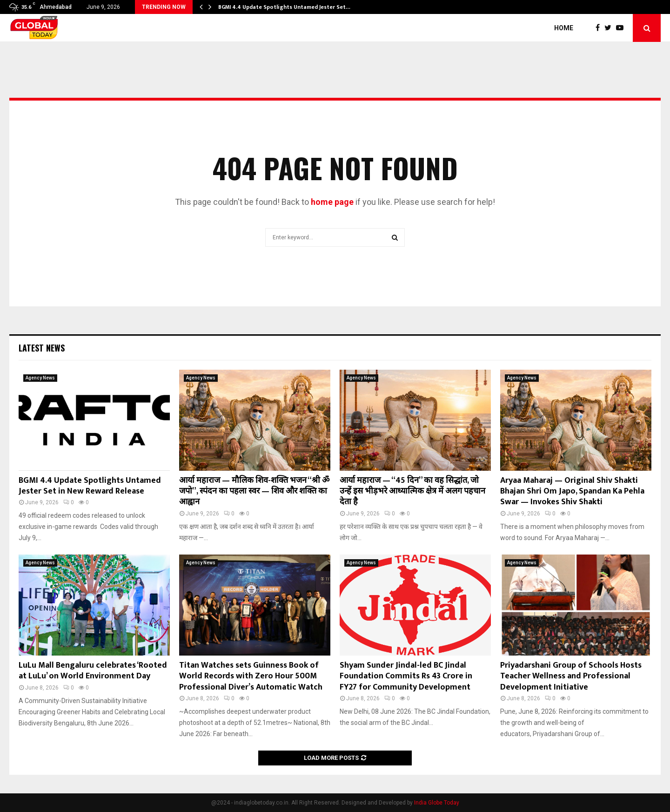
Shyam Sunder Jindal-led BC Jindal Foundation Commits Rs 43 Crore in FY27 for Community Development (406, 676)
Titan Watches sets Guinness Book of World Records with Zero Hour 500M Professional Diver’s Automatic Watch (251, 676)
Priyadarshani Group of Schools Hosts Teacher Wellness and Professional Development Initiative (571, 676)
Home (564, 28)
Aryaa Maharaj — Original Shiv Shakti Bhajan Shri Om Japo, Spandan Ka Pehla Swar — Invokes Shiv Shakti (572, 491)
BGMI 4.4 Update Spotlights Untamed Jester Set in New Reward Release (90, 486)
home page (332, 202)
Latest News (42, 348)
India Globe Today (437, 803)
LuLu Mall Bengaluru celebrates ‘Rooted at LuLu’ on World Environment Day (93, 671)
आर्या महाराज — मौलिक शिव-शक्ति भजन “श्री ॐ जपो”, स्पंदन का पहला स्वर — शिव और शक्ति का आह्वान (254, 491)
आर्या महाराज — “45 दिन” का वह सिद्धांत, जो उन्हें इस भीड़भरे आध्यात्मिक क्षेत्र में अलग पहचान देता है (412, 491)
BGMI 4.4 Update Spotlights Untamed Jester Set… (284, 7)
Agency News (40, 378)
